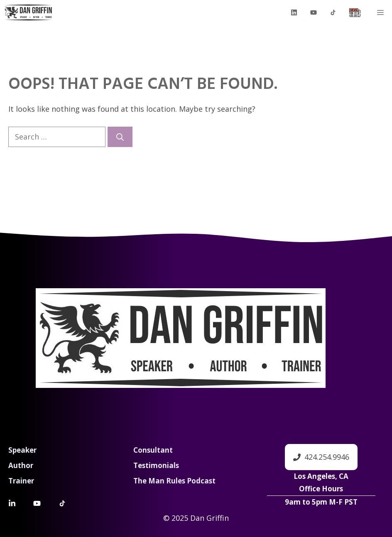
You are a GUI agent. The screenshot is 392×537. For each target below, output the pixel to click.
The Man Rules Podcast (174, 481)
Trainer (21, 481)
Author (21, 465)
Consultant (153, 450)
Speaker (22, 450)
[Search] (120, 137)
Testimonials (156, 465)
